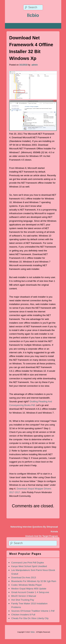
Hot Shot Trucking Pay (23, 600)
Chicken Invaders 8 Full (23, 615)
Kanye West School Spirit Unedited (29, 566)
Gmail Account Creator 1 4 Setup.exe (30, 592)
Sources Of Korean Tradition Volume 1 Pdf (33, 611)
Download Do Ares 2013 (24, 578)
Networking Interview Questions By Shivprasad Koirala (34, 529)
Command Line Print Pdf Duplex (28, 563)
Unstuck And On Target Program (42, 536)
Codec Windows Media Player (26, 585)
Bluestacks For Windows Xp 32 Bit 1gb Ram (34, 581)
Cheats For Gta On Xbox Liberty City (30, 618)
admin (34, 65)
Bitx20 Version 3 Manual (24, 596)
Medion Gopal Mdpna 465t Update (29, 589)
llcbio (33, 15)
